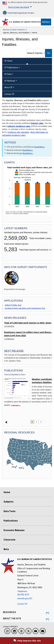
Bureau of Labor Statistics (14, 30)
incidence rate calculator (19, 132)
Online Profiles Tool (13, 305)
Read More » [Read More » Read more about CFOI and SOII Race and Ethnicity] (40, 147)
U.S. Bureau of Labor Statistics (25, 22)
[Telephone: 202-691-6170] (35, 593)
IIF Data (8, 74)
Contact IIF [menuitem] (9, 94)
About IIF (8, 87)
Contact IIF (22, 604)
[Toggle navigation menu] (46, 22)
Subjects (8, 502)
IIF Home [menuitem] (8, 61)
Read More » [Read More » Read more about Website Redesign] (28, 153)
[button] (47, 613)
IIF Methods (10, 81)
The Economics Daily (15, 375)
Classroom (10, 540)
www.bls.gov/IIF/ (25, 598)
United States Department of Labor (18, 13)
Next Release (14, 351)
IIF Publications (11, 67)
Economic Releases (14, 530)
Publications (11, 521)
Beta (6, 549)
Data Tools (10, 511)
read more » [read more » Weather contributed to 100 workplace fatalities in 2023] (16, 405)
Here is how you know (19, 7)
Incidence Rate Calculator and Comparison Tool (25, 308)
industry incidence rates (19, 126)
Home (7, 492)
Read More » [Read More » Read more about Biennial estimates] (28, 150)
